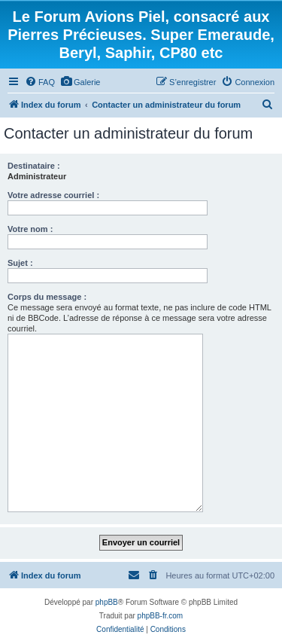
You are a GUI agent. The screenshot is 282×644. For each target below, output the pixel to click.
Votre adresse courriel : (53, 195)
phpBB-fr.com (161, 616)
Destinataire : (34, 166)
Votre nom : (30, 229)
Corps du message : (47, 297)
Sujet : (20, 263)
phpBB (107, 602)
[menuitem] (40, 82)
